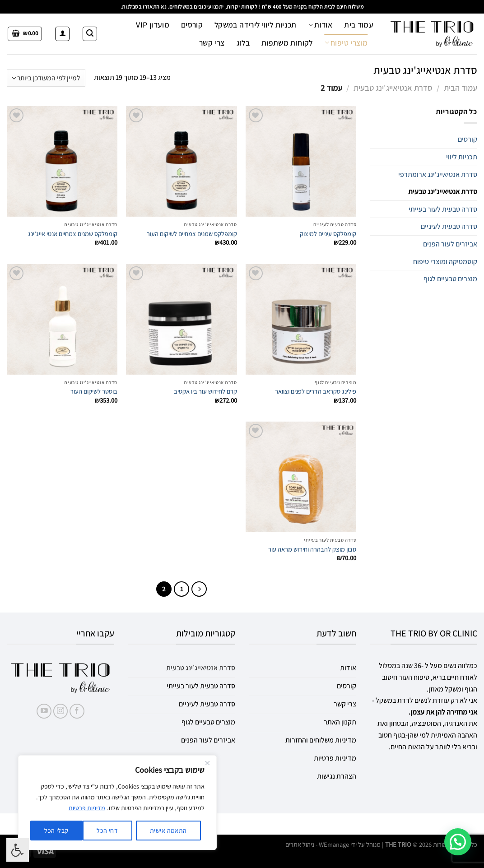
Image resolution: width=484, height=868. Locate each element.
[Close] (207, 763)
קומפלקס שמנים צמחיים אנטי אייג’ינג (73, 234)
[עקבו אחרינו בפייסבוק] (77, 711)
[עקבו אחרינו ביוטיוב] (44, 711)
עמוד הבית (461, 88)
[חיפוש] (90, 34)
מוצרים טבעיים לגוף (450, 279)
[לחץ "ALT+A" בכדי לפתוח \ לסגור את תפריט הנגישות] (18, 850)
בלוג (243, 43)
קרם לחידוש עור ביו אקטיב (205, 391)
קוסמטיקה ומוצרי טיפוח (445, 262)
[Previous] (199, 589)
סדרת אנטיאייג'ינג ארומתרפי (438, 174)
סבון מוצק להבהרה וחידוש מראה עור (312, 549)
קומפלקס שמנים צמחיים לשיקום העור (192, 234)
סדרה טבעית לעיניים (449, 226)
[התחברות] (62, 34)
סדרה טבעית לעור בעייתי (443, 209)
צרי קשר (212, 43)
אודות (320, 25)
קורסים (192, 25)
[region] (117, 803)
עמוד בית (359, 25)
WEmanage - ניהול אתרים (317, 844)
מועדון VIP (153, 25)
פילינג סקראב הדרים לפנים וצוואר (316, 391)
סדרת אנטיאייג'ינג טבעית (393, 88)
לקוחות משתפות (287, 43)
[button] (458, 842)
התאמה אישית (168, 831)
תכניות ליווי (462, 157)
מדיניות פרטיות (87, 808)
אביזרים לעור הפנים (450, 244)
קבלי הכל (56, 831)
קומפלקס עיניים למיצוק (328, 234)
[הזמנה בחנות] (46, 78)
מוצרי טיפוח (346, 43)
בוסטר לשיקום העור (94, 391)
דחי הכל (107, 831)
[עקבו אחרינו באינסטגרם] (61, 711)
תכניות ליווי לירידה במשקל (256, 25)
